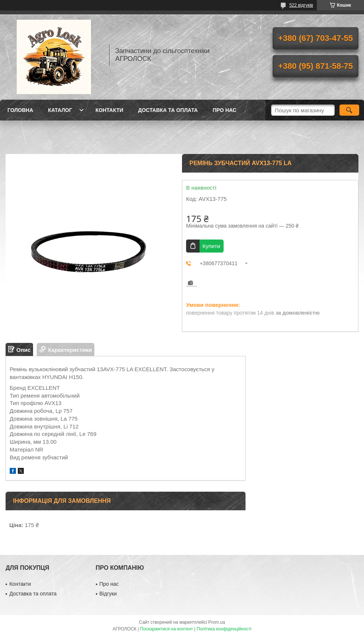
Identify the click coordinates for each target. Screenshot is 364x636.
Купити (211, 246)
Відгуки (108, 594)
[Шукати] (349, 110)
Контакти (109, 110)
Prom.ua (217, 622)
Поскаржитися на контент (166, 629)
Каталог (60, 110)
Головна (20, 110)
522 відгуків (301, 5)
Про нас (224, 110)
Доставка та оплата (168, 110)
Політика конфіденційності (224, 629)
